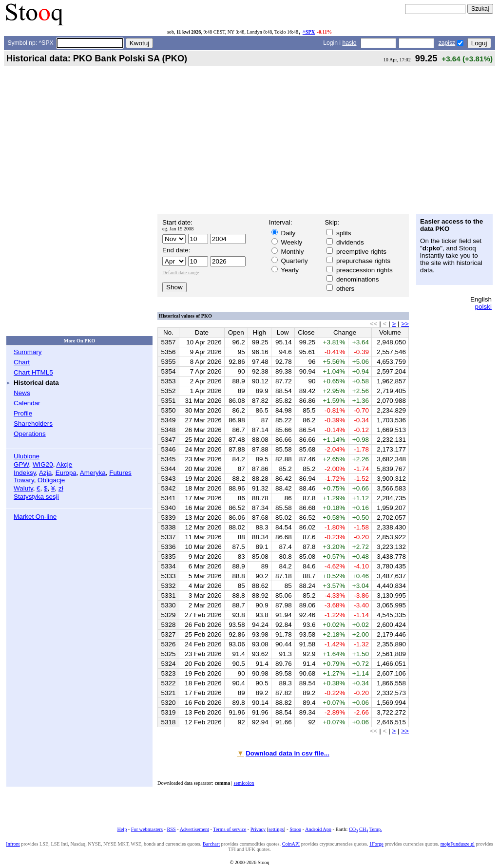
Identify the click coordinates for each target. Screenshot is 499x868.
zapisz (447, 43)
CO (353, 829)
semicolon (244, 783)
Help (122, 829)
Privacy (258, 829)
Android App (318, 829)
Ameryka (93, 473)
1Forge (376, 844)
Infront (13, 844)
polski (483, 307)
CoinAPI (291, 844)
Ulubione (27, 456)
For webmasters (147, 829)
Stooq (295, 829)
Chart (22, 362)
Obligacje (51, 480)
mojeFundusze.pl (458, 844)
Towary (24, 480)
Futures (120, 473)
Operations (30, 434)
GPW (21, 464)
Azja (45, 473)
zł (61, 488)
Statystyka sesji (36, 497)
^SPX (309, 32)
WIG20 (43, 464)
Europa (66, 473)
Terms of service (230, 829)
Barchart (211, 844)
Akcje (64, 464)
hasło (349, 43)
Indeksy (25, 473)
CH (364, 829)
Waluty (23, 488)
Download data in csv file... (288, 753)
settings (276, 829)
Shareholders (33, 424)
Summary (28, 352)
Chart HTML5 (33, 372)
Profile (23, 413)
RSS (171, 829)
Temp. (376, 829)
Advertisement (194, 829)
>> (405, 324)
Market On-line (35, 517)
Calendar (27, 403)
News (22, 393)
